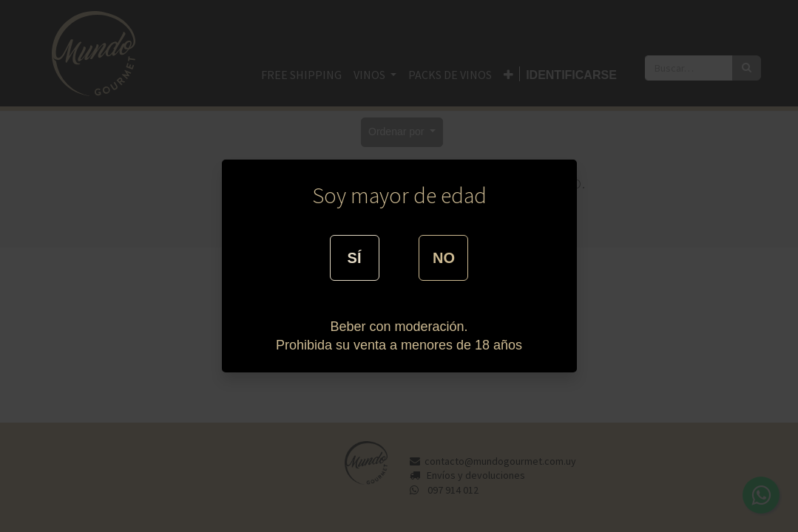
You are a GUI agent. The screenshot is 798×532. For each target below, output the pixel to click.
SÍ (355, 258)
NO (444, 258)
